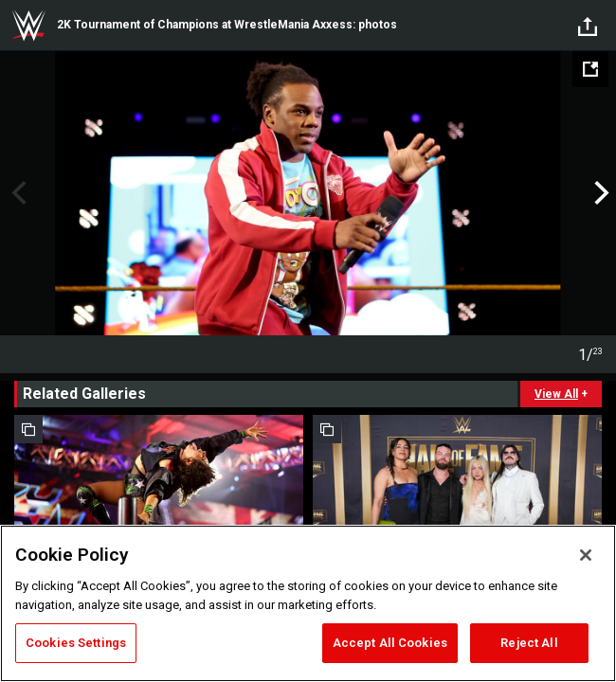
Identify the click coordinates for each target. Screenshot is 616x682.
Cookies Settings (76, 643)
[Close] (586, 555)
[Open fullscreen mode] (590, 69)
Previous (17, 193)
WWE (28, 26)
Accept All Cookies (390, 643)
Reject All (529, 643)
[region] (308, 603)
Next (599, 193)
